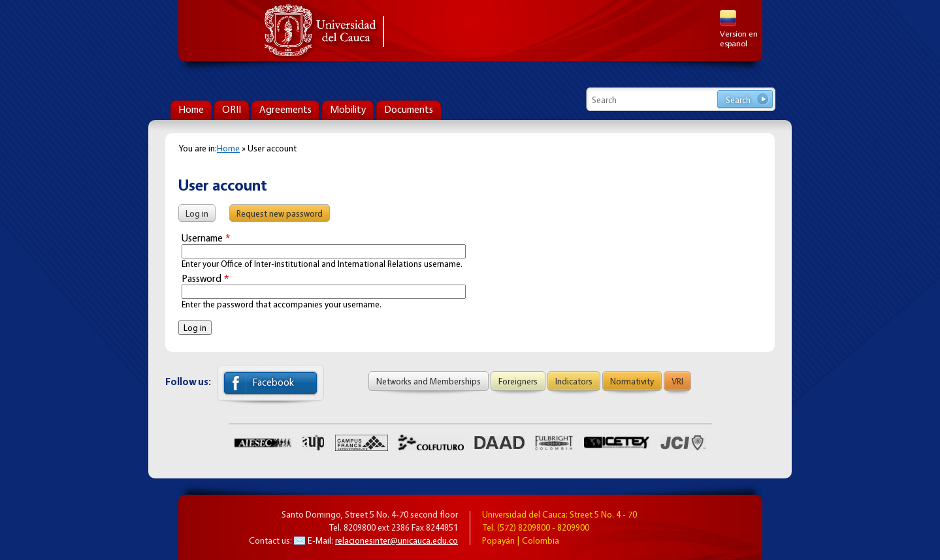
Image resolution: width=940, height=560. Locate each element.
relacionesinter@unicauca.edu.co (397, 540)
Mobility (348, 109)
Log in (201, 212)
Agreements (285, 109)
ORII (232, 109)
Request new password (280, 213)
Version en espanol (739, 29)
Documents (409, 109)
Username (206, 238)
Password (205, 278)
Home (191, 109)
